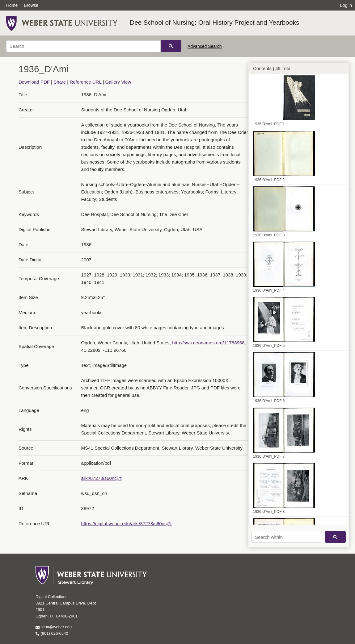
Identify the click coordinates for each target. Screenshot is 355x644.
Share (60, 82)
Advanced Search (205, 46)
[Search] (83, 46)
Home (12, 5)
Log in (346, 5)
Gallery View (118, 82)
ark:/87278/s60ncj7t (101, 478)
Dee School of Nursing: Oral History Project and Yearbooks (215, 22)
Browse (31, 5)
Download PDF (34, 82)
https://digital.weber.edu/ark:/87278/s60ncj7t (127, 524)
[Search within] (287, 537)
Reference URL (85, 82)
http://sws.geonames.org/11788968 (208, 343)
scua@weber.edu (54, 627)
